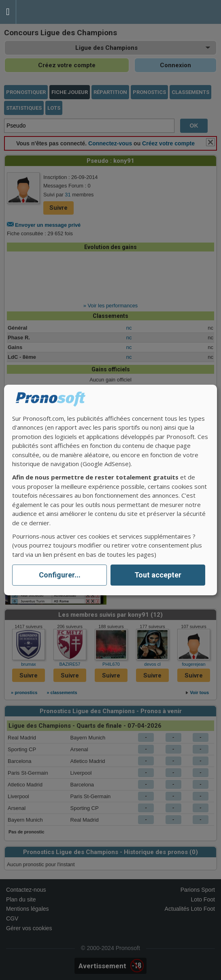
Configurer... (60, 575)
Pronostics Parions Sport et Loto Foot (53, 12)
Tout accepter (158, 575)
